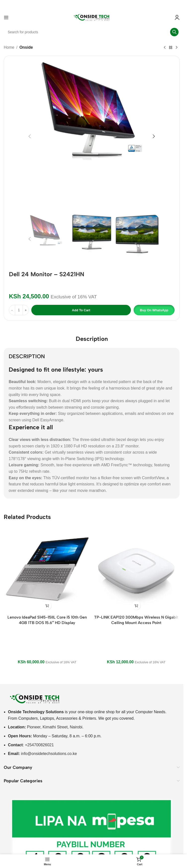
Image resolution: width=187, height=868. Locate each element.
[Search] (92, 32)
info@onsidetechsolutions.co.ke (49, 754)
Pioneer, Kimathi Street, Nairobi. (55, 727)
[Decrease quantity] (12, 310)
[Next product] (177, 48)
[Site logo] (92, 17)
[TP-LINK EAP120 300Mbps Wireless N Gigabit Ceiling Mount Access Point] (136, 569)
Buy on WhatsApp (154, 310)
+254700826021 (39, 745)
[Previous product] (165, 48)
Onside (26, 47)
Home (9, 47)
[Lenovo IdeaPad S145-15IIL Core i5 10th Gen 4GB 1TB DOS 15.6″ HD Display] (47, 569)
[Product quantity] (19, 310)
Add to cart (81, 310)
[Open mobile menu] (6, 17)
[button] (30, 136)
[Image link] (35, 698)
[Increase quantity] (26, 310)
